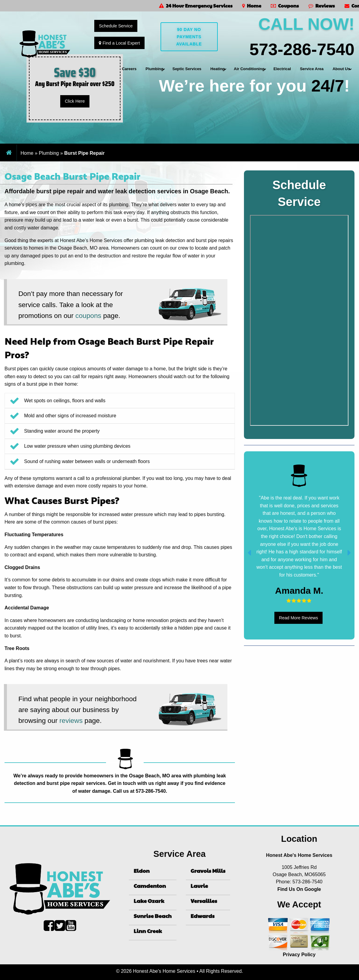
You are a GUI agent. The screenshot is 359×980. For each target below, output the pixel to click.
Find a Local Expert (119, 43)
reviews (71, 720)
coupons (88, 316)
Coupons (285, 6)
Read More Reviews (298, 618)
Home (252, 6)
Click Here (75, 101)
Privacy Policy (299, 955)
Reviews (322, 6)
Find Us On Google (299, 889)
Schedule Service (116, 26)
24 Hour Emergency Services (196, 6)
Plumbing (49, 153)
